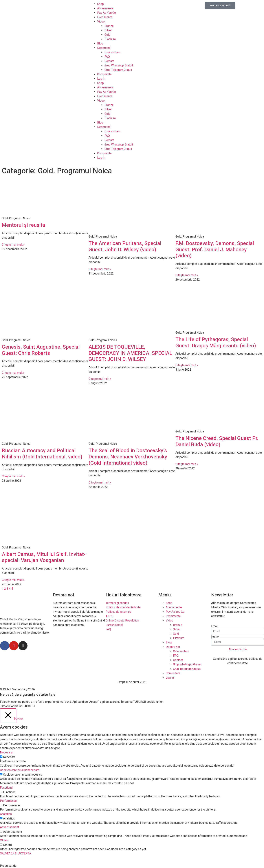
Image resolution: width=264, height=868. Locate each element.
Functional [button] (7, 788)
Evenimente (105, 17)
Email (215, 626)
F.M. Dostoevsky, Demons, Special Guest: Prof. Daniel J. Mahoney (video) (215, 249)
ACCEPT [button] (30, 706)
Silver (108, 30)
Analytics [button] (6, 814)
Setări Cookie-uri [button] (12, 706)
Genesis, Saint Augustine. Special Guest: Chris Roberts (41, 350)
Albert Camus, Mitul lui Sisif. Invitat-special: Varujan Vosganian (44, 557)
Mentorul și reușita (23, 225)
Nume (215, 637)
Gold (107, 35)
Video (101, 22)
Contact (109, 61)
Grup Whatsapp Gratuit (119, 65)
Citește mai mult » (13, 245)
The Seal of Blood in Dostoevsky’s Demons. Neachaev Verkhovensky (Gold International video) (128, 457)
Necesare (9, 757)
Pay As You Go (107, 13)
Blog (100, 43)
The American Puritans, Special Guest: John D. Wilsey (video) (125, 246)
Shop (100, 4)
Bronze (109, 26)
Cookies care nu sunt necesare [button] (20, 770)
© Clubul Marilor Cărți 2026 (17, 689)
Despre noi (104, 48)
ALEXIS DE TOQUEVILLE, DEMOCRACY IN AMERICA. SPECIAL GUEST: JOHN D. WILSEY (130, 353)
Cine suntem (112, 52)
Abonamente (105, 8)
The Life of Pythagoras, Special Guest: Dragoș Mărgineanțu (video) (216, 342)
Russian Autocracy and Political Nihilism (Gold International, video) (42, 454)
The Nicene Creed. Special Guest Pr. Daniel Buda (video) (217, 441)
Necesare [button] (6, 752)
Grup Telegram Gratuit (118, 70)
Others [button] (4, 840)
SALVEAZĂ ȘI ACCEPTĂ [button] (15, 853)
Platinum (110, 39)
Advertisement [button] (9, 827)
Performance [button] (8, 801)
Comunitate (104, 74)
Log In (101, 79)
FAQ (107, 57)
